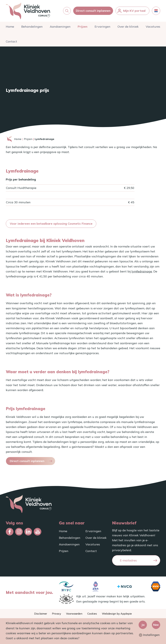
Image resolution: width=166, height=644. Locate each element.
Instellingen (149, 635)
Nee (156, 625)
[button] (67, 12)
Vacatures (153, 28)
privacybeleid (122, 550)
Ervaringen (103, 28)
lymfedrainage (142, 273)
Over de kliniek (128, 28)
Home (10, 28)
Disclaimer (41, 614)
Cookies (92, 614)
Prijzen (83, 28)
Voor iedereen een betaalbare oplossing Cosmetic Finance (51, 225)
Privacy (57, 614)
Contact (11, 43)
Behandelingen (32, 28)
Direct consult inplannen (93, 11)
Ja (143, 625)
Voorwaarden (74, 614)
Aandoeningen (60, 28)
